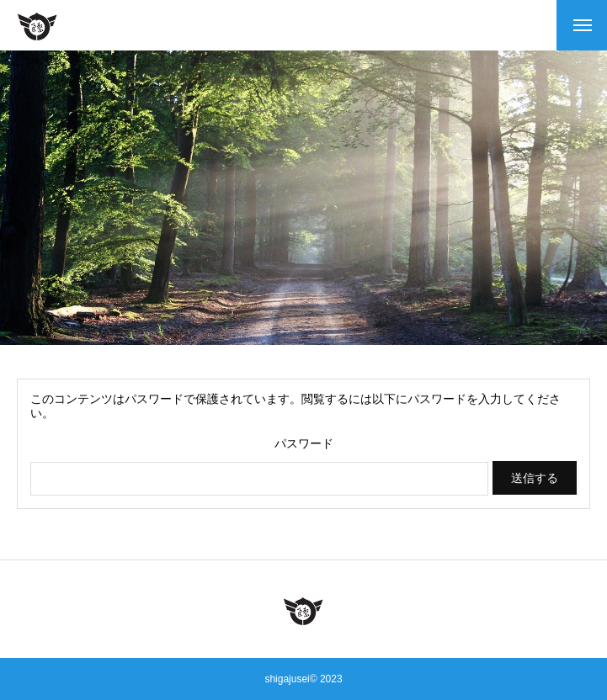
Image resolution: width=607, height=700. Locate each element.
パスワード (304, 443)
